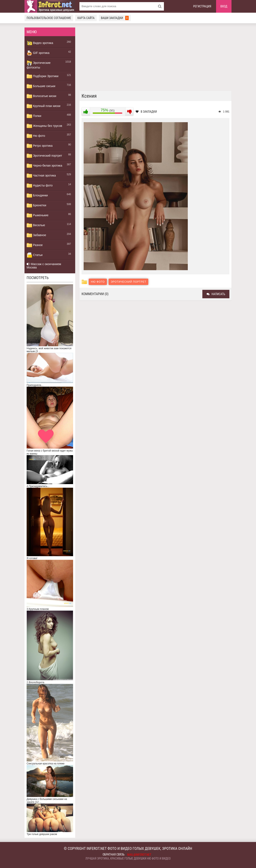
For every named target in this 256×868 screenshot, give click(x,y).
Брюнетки (36, 205)
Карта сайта (86, 18)
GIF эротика (38, 53)
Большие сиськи (41, 86)
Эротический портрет (44, 156)
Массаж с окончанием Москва (44, 266)
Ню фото (36, 136)
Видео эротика (40, 43)
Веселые (36, 225)
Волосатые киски (41, 96)
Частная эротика (41, 176)
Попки (34, 116)
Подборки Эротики (43, 76)
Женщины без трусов (44, 126)
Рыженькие (37, 215)
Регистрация (202, 6)
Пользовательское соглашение (49, 18)
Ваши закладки (115, 18)
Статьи (35, 255)
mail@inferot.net (139, 855)
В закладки (146, 112)
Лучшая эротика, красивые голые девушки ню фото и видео (128, 858)
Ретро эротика (40, 146)
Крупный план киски (44, 106)
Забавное (36, 235)
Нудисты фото (40, 186)
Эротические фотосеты (39, 65)
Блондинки (37, 196)
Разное (35, 245)
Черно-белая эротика (44, 166)
